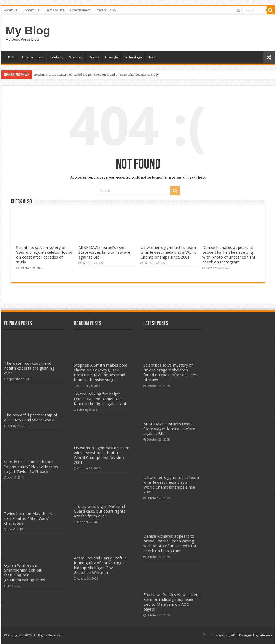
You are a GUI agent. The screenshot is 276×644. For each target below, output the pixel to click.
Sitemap (266, 635)
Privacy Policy (106, 10)
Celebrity (56, 57)
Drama (94, 57)
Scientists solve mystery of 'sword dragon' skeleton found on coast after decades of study (96, 74)
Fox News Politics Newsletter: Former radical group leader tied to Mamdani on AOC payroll (171, 602)
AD (233, 635)
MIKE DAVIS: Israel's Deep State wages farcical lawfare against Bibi (104, 252)
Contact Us (31, 10)
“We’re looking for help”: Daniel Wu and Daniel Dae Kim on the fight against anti (101, 399)
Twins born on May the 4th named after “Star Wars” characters (29, 518)
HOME (11, 57)
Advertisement (80, 10)
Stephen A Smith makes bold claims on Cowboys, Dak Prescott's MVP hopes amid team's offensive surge (101, 373)
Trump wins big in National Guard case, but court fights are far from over (100, 511)
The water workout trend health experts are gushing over (29, 368)
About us (11, 10)
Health (153, 57)
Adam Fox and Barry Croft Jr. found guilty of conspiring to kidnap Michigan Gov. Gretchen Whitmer (101, 565)
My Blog (28, 30)
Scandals (76, 57)
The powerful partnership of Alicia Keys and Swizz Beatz (31, 417)
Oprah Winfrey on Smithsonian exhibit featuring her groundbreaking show (25, 573)
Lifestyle (111, 57)
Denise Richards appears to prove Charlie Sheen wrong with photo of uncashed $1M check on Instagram (229, 255)
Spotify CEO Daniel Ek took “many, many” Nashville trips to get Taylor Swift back (31, 467)
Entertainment (33, 57)
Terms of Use (54, 10)
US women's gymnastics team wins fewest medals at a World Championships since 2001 (168, 252)
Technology (133, 57)
